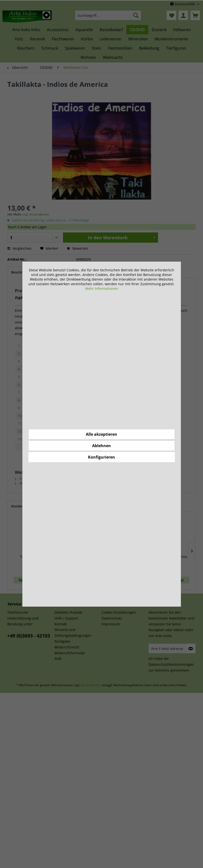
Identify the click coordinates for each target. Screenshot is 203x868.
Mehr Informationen (102, 288)
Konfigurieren (101, 457)
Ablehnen (101, 446)
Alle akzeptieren (101, 434)
